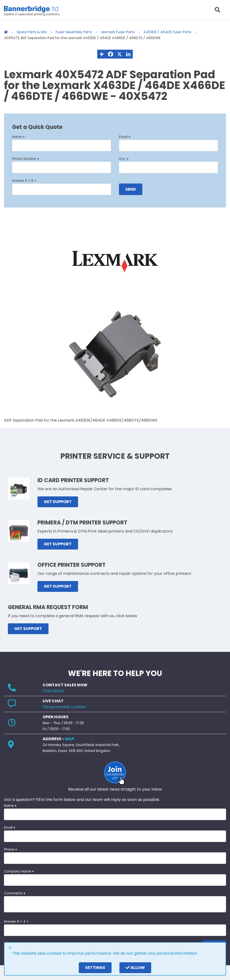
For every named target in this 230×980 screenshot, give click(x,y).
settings (95, 968)
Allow (135, 968)
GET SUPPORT (58, 502)
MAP (70, 739)
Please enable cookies (64, 707)
